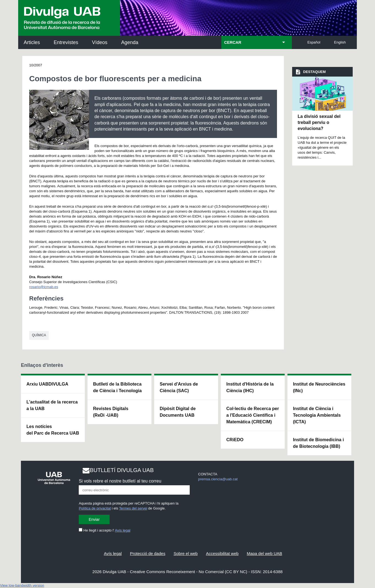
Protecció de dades (148, 553)
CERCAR (233, 42)
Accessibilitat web (222, 553)
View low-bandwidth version (22, 585)
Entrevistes (66, 42)
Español (314, 42)
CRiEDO (235, 440)
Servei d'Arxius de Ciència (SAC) (179, 387)
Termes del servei (133, 508)
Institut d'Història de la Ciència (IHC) (250, 387)
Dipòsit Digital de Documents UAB (178, 412)
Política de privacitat (95, 508)
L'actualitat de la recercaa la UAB (52, 405)
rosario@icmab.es (44, 287)
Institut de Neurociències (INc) (319, 387)
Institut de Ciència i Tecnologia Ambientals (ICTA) (317, 415)
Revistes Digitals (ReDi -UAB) (111, 412)
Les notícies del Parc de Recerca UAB (53, 430)
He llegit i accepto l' (104, 530)
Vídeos (100, 42)
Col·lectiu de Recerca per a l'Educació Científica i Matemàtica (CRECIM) (253, 415)
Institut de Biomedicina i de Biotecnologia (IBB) (318, 443)
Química (39, 335)
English (340, 42)
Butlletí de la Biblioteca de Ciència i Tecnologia (117, 387)
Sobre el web (186, 553)
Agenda (130, 42)
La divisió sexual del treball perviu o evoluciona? (319, 123)
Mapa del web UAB (264, 553)
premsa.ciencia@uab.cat (218, 479)
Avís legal (123, 530)
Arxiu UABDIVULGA (47, 384)
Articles (32, 42)
